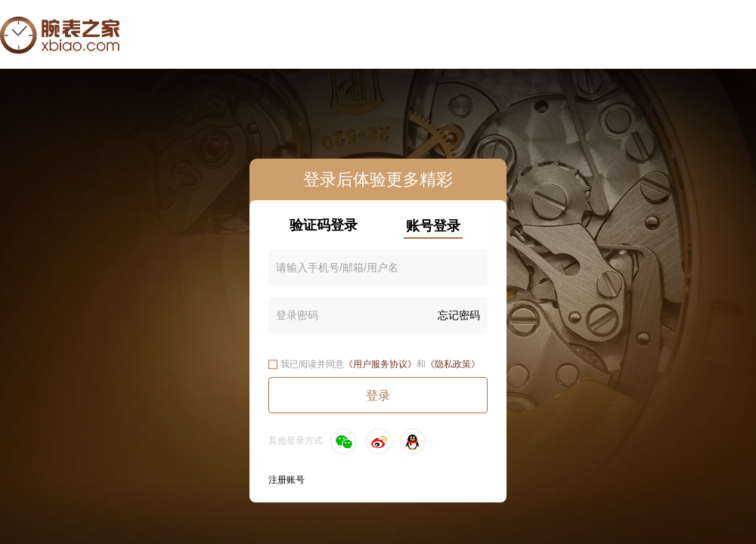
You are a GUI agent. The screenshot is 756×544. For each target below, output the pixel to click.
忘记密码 (459, 315)
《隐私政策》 (453, 364)
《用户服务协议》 (380, 364)
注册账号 (287, 480)
